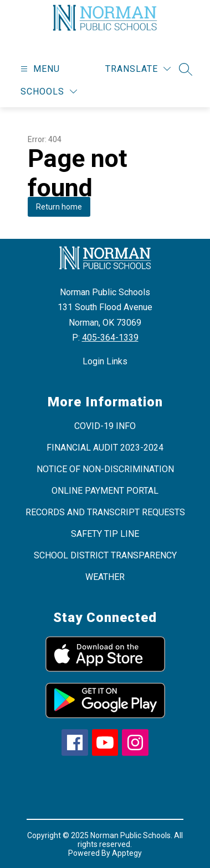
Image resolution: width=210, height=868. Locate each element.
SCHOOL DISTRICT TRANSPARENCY (105, 555)
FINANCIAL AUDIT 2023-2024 (105, 448)
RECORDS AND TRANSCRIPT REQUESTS (105, 512)
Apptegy (127, 853)
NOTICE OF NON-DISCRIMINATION (105, 469)
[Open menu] (39, 69)
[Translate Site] (138, 69)
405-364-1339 (110, 338)
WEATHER (105, 577)
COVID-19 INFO (105, 426)
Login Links (105, 361)
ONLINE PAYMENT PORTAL (105, 491)
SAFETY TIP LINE (105, 534)
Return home (59, 207)
